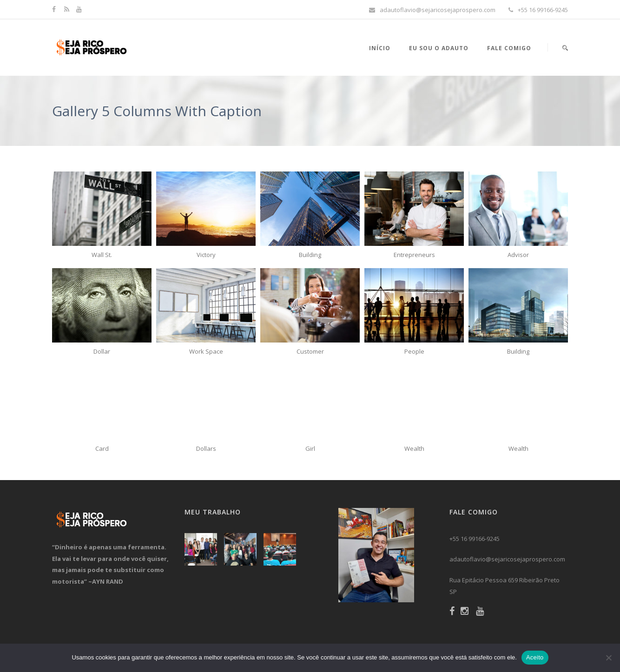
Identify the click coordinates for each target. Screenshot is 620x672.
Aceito (535, 657)
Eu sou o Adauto (439, 48)
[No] (608, 658)
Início (380, 48)
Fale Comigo (509, 48)
